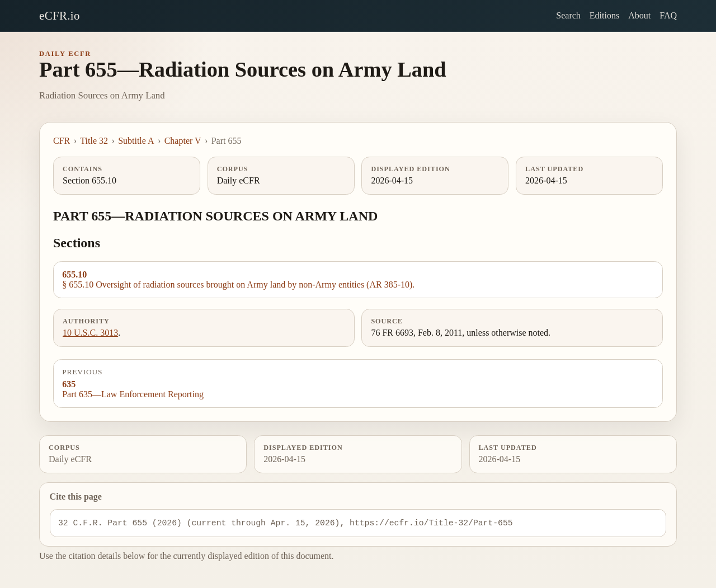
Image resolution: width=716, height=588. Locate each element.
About (639, 15)
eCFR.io (60, 15)
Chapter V (183, 141)
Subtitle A (136, 141)
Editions (604, 15)
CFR (62, 141)
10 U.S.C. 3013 (90, 333)
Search (568, 15)
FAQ (668, 15)
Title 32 (94, 141)
